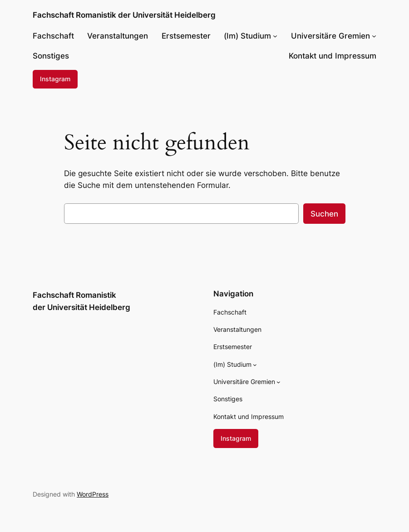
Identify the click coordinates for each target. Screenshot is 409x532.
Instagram (55, 79)
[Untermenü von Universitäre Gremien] (374, 36)
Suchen (324, 214)
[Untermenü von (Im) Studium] (275, 36)
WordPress (93, 494)
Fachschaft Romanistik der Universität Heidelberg (124, 15)
